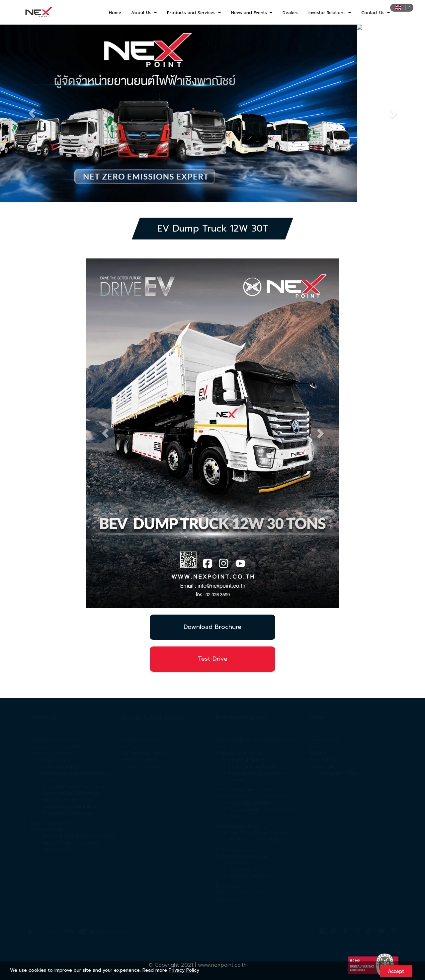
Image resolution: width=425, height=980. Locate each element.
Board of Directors (51, 753)
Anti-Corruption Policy (334, 773)
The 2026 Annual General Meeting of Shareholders (258, 836)
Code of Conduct (249, 876)
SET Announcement (238, 850)
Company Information (54, 740)
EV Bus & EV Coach (145, 740)
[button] (32, 113)
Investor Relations (330, 12)
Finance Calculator (144, 767)
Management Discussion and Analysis (261, 777)
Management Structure (56, 747)
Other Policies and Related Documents (246, 896)
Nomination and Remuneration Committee (77, 777)
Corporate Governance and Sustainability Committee (74, 790)
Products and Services (194, 12)
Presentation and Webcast (246, 790)
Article (316, 747)
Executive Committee (68, 813)
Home (115, 12)
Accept (396, 971)
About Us (144, 12)
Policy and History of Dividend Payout (263, 813)
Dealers (291, 12)
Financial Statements (253, 767)
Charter (238, 863)
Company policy (247, 870)
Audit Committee (63, 767)
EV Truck (133, 747)
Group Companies (50, 823)
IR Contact (228, 886)
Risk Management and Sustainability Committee (71, 803)
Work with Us (324, 760)
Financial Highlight (249, 760)
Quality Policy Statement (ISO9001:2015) (71, 846)
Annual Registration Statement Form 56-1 (256, 743)
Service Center (140, 760)
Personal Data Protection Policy (79, 836)
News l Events (324, 740)
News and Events (252, 12)
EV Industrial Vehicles (147, 753)
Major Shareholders (251, 803)
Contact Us (376, 12)
